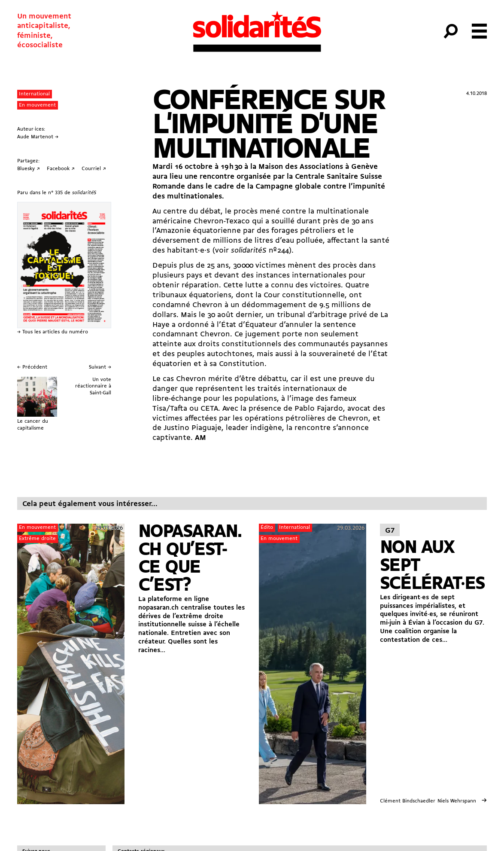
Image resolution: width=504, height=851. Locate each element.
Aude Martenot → (38, 137)
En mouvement (37, 105)
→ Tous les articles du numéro (53, 332)
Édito (267, 528)
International (34, 94)
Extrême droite (37, 539)
